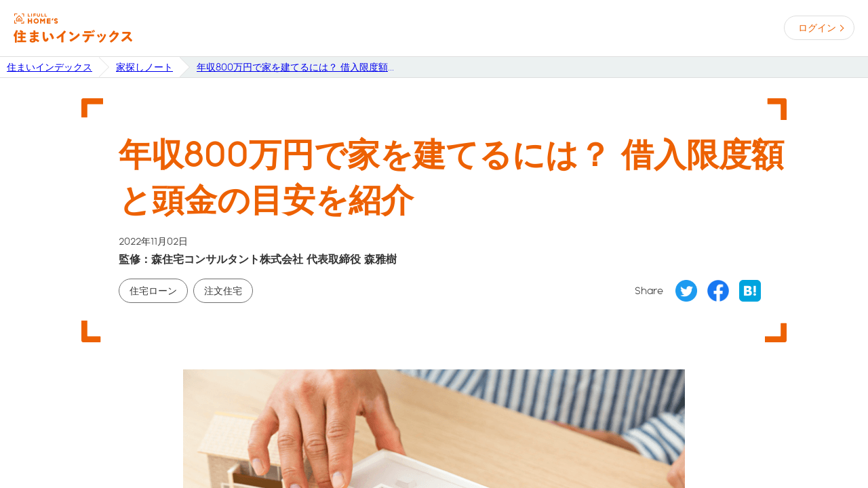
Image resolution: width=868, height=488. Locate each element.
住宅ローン (153, 291)
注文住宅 (223, 291)
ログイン (817, 28)
